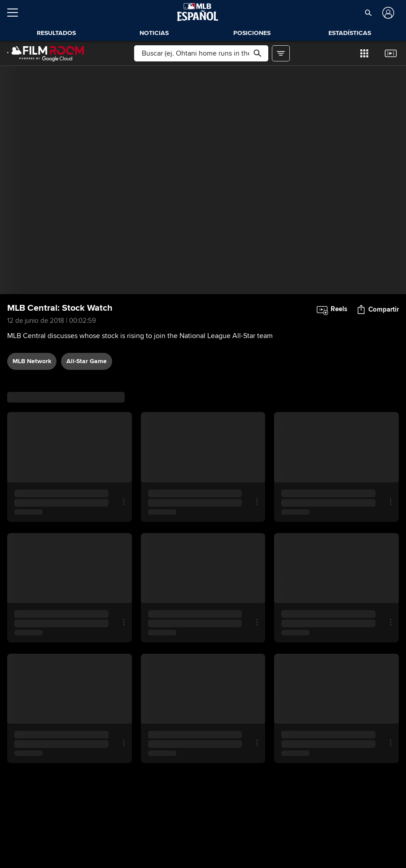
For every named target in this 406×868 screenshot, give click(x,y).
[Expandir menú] (16, 13)
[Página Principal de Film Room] (46, 53)
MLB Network (32, 361)
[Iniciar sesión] (387, 13)
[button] (368, 13)
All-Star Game (87, 361)
